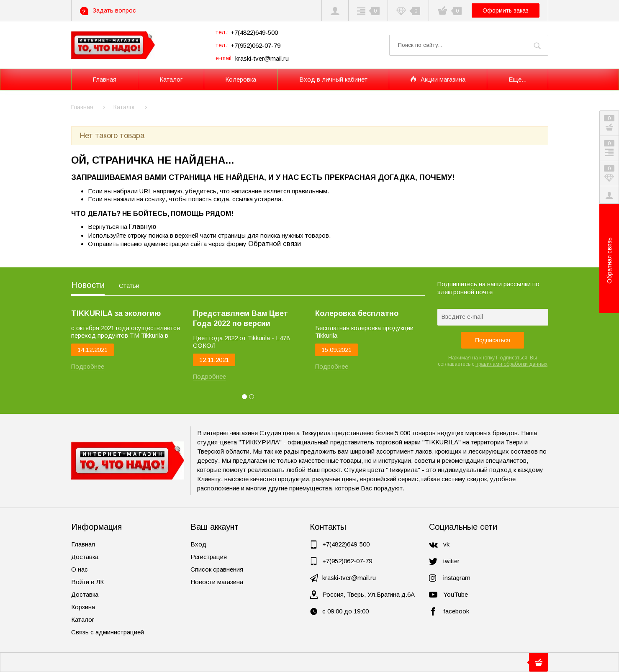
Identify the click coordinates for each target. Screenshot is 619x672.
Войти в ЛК (87, 582)
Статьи (129, 286)
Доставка (85, 557)
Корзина (83, 607)
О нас (80, 569)
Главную (143, 226)
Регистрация (209, 557)
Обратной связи (275, 244)
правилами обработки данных (511, 364)
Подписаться (493, 340)
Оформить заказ (506, 10)
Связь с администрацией (108, 632)
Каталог (83, 619)
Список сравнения (217, 569)
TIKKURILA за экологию (116, 313)
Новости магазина (217, 582)
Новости (88, 285)
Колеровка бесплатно (357, 313)
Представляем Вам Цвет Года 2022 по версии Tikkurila (240, 319)
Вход (198, 544)
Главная (83, 544)
